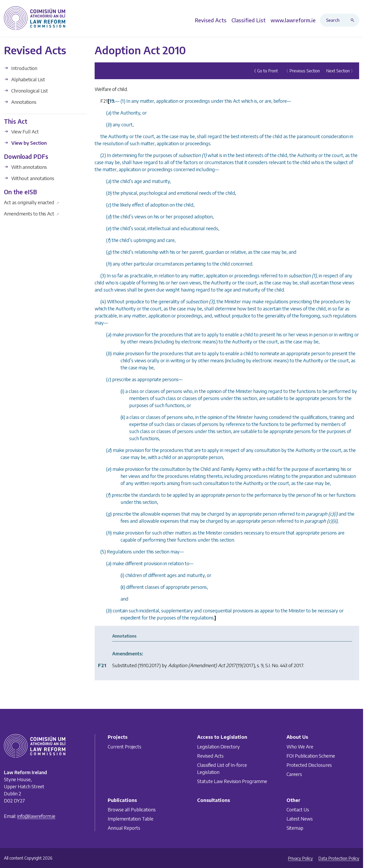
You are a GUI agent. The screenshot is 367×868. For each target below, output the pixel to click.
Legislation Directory (218, 746)
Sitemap (295, 828)
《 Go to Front (265, 71)
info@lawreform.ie (36, 816)
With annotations (25, 167)
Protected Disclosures (309, 765)
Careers (294, 774)
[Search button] (354, 20)
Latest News (300, 819)
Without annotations (29, 178)
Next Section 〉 (341, 71)
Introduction (21, 68)
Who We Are (300, 746)
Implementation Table (131, 819)
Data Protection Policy (339, 858)
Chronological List (26, 90)
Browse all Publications (132, 809)
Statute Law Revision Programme (232, 781)
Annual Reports (124, 828)
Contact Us (298, 809)
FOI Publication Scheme (311, 756)
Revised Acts (210, 756)
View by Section (25, 143)
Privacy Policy (300, 858)
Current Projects (125, 746)
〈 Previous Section (302, 71)
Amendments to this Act (32, 213)
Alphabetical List (25, 79)
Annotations (20, 102)
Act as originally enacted (32, 202)
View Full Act (21, 131)
